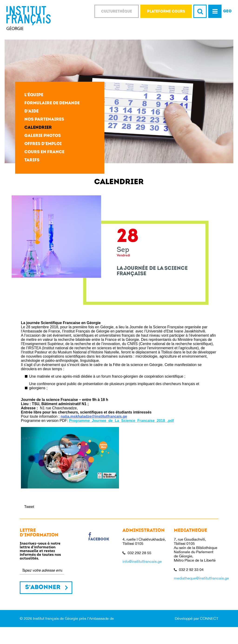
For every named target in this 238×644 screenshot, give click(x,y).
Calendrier (38, 128)
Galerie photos (43, 136)
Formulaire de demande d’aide (52, 107)
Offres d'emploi (43, 144)
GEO (227, 11)
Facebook (99, 537)
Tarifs (32, 160)
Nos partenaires (44, 120)
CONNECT (209, 618)
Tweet (29, 507)
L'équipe (34, 95)
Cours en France (44, 152)
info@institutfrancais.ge (142, 561)
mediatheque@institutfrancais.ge (201, 578)
